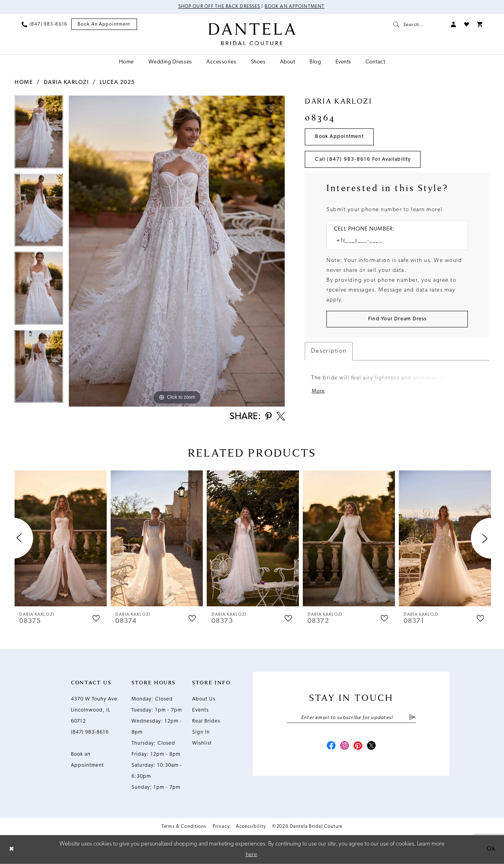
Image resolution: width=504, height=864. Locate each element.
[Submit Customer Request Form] (397, 320)
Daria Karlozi (66, 83)
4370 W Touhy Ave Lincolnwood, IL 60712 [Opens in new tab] (94, 711)
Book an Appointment (295, 7)
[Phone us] (44, 24)
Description (329, 352)
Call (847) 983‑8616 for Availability (363, 160)
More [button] (319, 392)
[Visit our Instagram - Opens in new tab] (344, 747)
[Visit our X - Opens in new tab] (372, 747)
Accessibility (251, 827)
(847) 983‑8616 (90, 733)
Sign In (201, 733)
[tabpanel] (39, 135)
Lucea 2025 (117, 83)
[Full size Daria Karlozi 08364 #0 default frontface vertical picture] (177, 251)
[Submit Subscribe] (412, 718)
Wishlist (202, 744)
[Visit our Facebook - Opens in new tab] (330, 747)
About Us (204, 700)
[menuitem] (44, 24)
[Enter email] (351, 718)
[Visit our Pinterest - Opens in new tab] (358, 747)
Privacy (221, 827)
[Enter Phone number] (393, 242)
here (251, 854)
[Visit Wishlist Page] (467, 24)
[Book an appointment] (104, 25)
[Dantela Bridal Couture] (252, 34)
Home (24, 83)
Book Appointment (340, 137)
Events (200, 711)
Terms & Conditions (184, 827)
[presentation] (61, 539)
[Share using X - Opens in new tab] (280, 417)
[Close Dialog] (12, 850)
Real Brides (206, 722)
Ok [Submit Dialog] (491, 849)
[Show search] (418, 24)
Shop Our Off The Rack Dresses (219, 7)
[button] (454, 24)
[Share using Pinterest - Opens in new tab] (268, 417)
